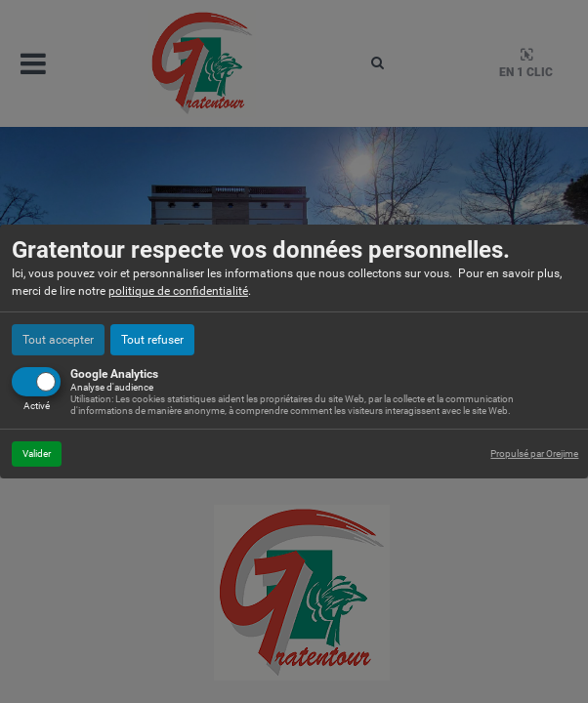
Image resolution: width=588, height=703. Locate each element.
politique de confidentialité (178, 291)
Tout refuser (152, 340)
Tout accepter (58, 340)
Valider (37, 454)
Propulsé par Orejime (534, 454)
